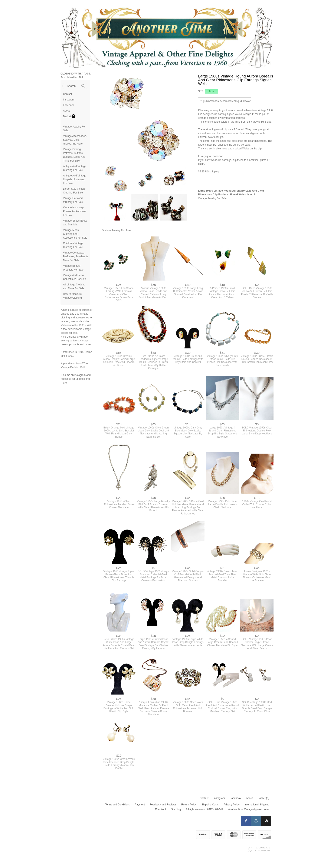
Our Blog (176, 809)
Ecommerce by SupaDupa (262, 849)
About (66, 111)
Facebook (69, 105)
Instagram (69, 100)
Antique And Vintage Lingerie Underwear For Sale (75, 179)
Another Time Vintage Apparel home (249, 809)
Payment (140, 805)
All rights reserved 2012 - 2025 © (204, 809)
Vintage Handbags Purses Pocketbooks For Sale (75, 211)
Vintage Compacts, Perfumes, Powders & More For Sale (75, 256)
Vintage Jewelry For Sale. (213, 198)
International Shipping (257, 805)
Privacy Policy (232, 805)
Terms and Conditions (117, 805)
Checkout (161, 809)
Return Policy (189, 805)
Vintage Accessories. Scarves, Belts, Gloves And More (75, 140)
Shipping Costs (210, 805)
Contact (67, 94)
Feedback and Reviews (163, 805)
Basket (67, 116)
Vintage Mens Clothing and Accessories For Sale (75, 234)
